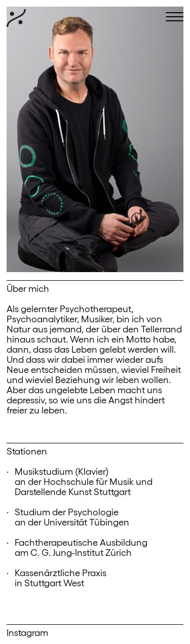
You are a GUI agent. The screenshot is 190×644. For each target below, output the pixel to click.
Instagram (27, 632)
